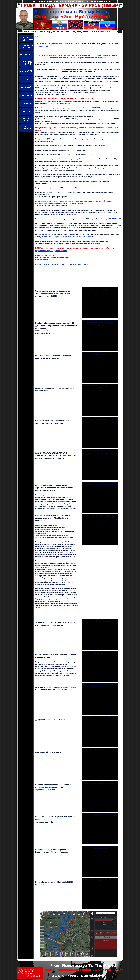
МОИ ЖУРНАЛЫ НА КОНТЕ (45, 255)
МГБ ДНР (113, 44)
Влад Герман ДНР (42, 260)
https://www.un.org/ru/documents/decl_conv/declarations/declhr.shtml (69, 237)
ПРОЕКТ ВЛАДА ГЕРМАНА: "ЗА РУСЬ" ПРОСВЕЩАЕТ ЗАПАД (62, 264)
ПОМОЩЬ (43, 46)
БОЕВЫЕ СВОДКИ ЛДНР (50, 44)
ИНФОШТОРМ (72, 44)
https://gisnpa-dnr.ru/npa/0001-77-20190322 (106, 219)
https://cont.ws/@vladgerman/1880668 (51, 251)
